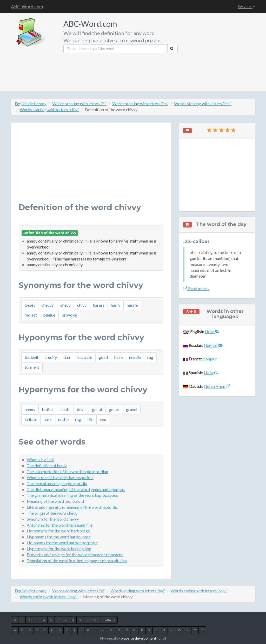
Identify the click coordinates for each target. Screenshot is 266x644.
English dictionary (31, 103)
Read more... (196, 288)
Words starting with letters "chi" (203, 103)
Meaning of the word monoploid (55, 501)
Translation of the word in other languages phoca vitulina (77, 561)
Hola (211, 373)
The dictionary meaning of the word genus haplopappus (76, 489)
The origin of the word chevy (52, 513)
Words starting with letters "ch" (140, 103)
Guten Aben (217, 386)
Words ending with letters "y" (78, 591)
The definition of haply (47, 465)
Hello (212, 331)
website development (139, 638)
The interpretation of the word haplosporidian (67, 471)
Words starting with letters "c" (79, 103)
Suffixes (109, 620)
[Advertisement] (218, 51)
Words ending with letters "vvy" (199, 591)
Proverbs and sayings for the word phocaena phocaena (75, 555)
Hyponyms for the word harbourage (59, 537)
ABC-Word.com (27, 6)
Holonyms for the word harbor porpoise (62, 543)
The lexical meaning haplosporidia (57, 483)
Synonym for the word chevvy (53, 519)
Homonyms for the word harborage (58, 531)
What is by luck (40, 459)
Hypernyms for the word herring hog (59, 549)
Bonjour (210, 359)
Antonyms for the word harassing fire (60, 525)
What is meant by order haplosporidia (60, 477)
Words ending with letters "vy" (138, 591)
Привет (213, 345)
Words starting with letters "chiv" (49, 109)
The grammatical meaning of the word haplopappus (72, 495)
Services (246, 6)
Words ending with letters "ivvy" (49, 597)
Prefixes (92, 620)
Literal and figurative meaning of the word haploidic (72, 507)
